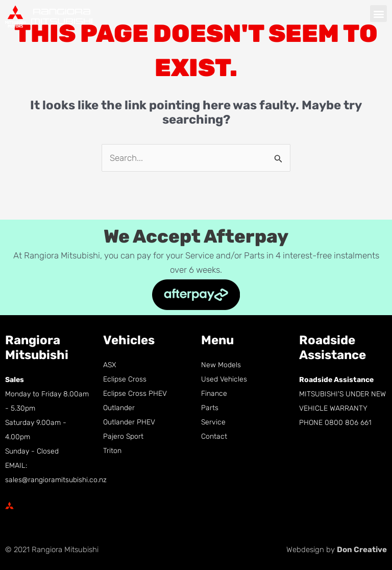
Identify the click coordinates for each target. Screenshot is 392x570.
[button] (378, 14)
